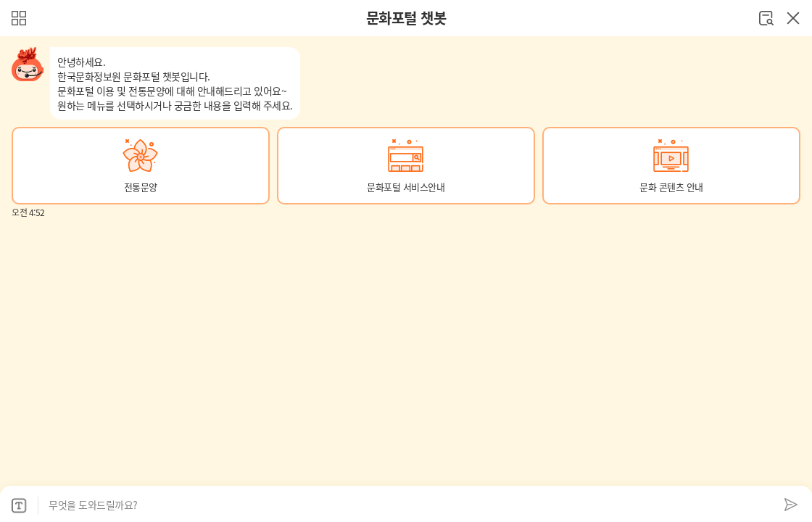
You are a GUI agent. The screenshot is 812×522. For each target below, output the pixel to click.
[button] (141, 166)
